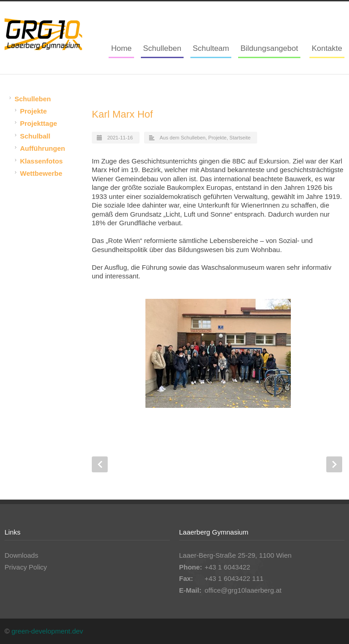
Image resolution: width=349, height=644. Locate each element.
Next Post (334, 464)
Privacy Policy (26, 567)
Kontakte (327, 48)
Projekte (217, 138)
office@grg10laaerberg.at (243, 590)
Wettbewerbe (41, 173)
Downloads (21, 555)
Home (121, 48)
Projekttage (39, 123)
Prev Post (100, 464)
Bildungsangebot (269, 48)
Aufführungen (42, 148)
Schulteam (211, 48)
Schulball (35, 136)
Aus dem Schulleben (182, 138)
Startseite (240, 138)
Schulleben (162, 48)
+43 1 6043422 (227, 567)
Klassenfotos (41, 161)
